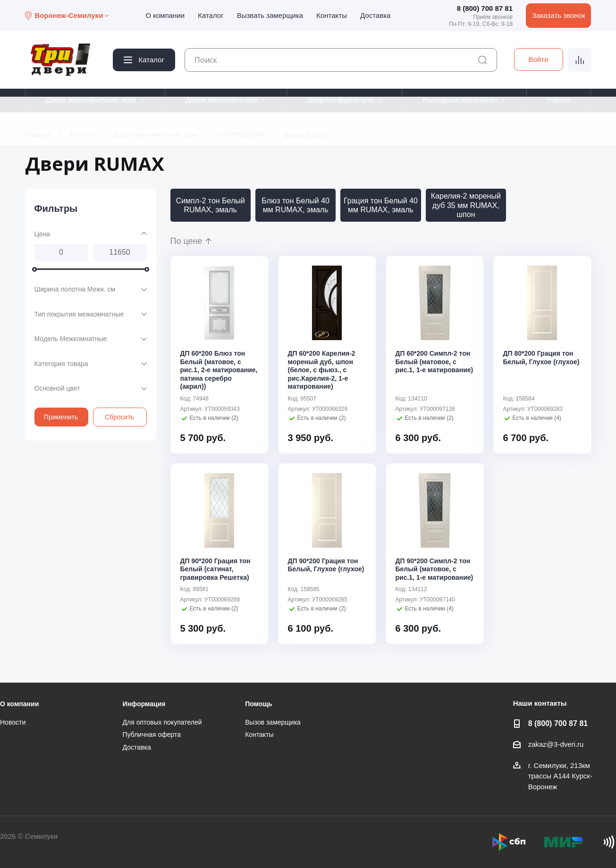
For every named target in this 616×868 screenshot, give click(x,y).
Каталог (211, 15)
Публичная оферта (152, 734)
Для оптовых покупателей (162, 722)
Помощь (259, 704)
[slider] (34, 269)
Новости (13, 722)
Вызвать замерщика (270, 15)
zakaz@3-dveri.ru (556, 744)
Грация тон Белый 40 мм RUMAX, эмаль (381, 205)
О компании (165, 15)
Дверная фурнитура (340, 100)
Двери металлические (222, 100)
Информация (144, 704)
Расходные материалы (460, 100)
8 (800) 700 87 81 (485, 8)
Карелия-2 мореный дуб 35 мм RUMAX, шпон (466, 205)
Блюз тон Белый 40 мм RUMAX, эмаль (295, 205)
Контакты (332, 15)
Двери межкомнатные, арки (91, 100)
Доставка (375, 15)
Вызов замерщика (273, 722)
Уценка (559, 100)
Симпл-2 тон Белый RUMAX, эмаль (211, 205)
